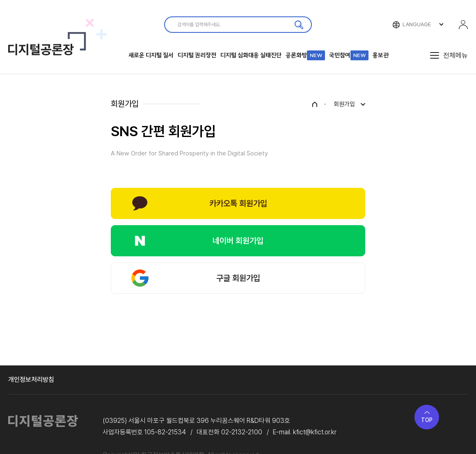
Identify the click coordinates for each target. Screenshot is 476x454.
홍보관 (381, 55)
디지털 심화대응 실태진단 (251, 55)
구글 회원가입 (238, 278)
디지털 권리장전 (197, 55)
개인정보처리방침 (31, 380)
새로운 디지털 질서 (151, 55)
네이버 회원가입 (238, 241)
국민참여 (349, 55)
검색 (299, 25)
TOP (427, 420)
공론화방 (305, 55)
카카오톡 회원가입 (238, 203)
